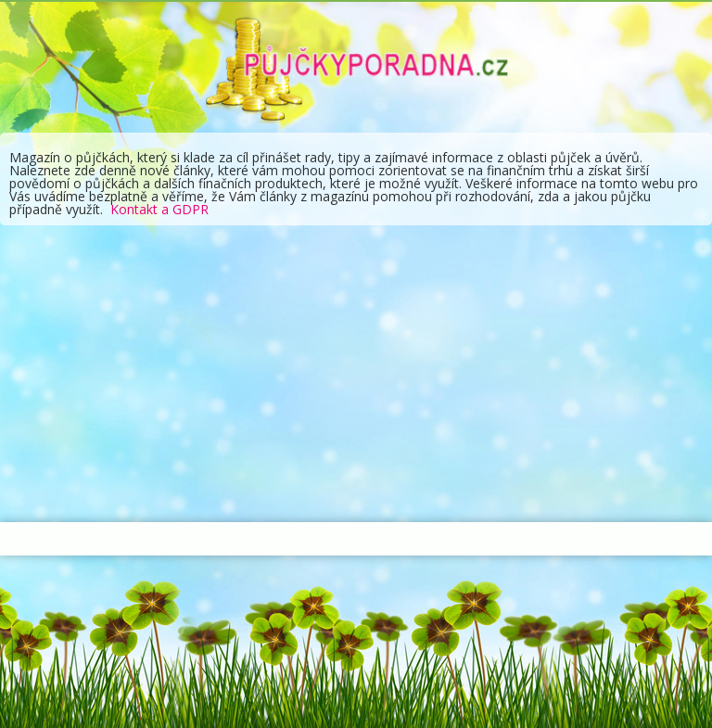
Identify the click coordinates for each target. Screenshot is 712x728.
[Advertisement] (356, 374)
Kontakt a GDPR (159, 209)
